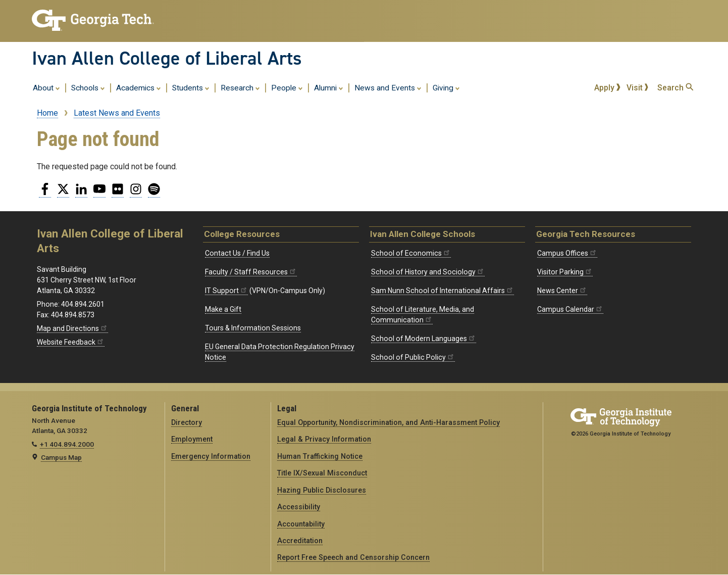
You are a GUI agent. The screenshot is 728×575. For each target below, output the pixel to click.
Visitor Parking (565, 272)
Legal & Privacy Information (324, 439)
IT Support (226, 291)
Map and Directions (72, 328)
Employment (192, 439)
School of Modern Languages (424, 339)
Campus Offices (567, 253)
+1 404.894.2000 (67, 444)
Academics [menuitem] (139, 87)
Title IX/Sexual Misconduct (322, 473)
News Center (562, 291)
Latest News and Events (117, 113)
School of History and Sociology (428, 272)
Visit (638, 88)
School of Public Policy (413, 357)
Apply (607, 88)
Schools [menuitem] (88, 87)
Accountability (301, 524)
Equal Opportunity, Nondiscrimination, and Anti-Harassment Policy (388, 422)
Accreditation (300, 541)
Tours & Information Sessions (253, 328)
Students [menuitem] (191, 87)
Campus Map (61, 457)
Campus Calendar (570, 309)
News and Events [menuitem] (388, 87)
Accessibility (299, 507)
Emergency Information (211, 456)
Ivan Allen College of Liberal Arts (167, 58)
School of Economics (411, 253)
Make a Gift (223, 309)
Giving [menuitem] (446, 87)
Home (47, 113)
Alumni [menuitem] (329, 87)
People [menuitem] (287, 87)
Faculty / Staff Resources (251, 272)
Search (675, 88)
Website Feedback (71, 342)
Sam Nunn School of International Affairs (443, 291)
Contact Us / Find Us (237, 253)
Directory (187, 422)
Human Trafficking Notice (320, 456)
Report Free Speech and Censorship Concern (353, 557)
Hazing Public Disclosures (322, 490)
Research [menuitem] (240, 87)
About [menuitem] (46, 87)
